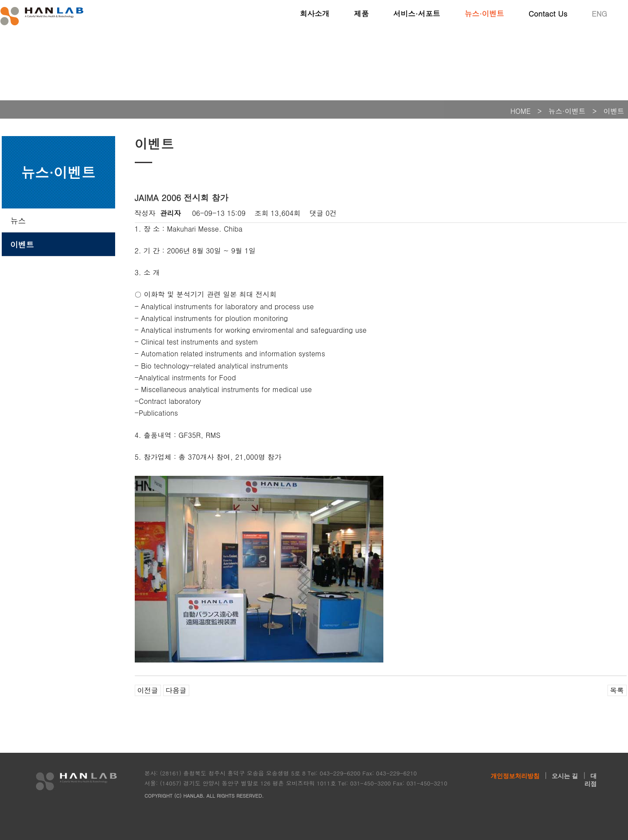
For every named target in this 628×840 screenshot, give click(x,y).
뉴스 (18, 220)
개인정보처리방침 (515, 776)
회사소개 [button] (314, 13)
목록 (617, 690)
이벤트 (22, 244)
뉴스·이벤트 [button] (484, 13)
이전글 (148, 690)
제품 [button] (361, 13)
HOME (520, 111)
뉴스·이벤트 (567, 111)
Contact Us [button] (548, 13)
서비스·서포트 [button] (416, 13)
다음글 (176, 690)
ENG (599, 13)
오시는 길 (565, 776)
